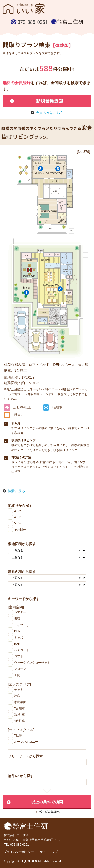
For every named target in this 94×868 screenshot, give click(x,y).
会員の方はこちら (50, 113)
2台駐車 (19, 708)
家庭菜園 (20, 702)
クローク (20, 669)
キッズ (19, 638)
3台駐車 (19, 715)
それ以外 (20, 530)
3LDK (18, 511)
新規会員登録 (50, 101)
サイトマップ (49, 852)
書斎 (17, 619)
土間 (17, 675)
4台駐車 (19, 721)
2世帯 (18, 735)
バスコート (22, 650)
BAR (17, 644)
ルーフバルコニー (26, 742)
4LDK (18, 517)
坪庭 (17, 696)
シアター (20, 612)
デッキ (19, 690)
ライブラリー (23, 625)
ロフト (19, 656)
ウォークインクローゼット (32, 663)
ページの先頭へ (49, 812)
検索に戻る (16, 491)
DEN (17, 631)
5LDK (18, 523)
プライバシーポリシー (19, 852)
